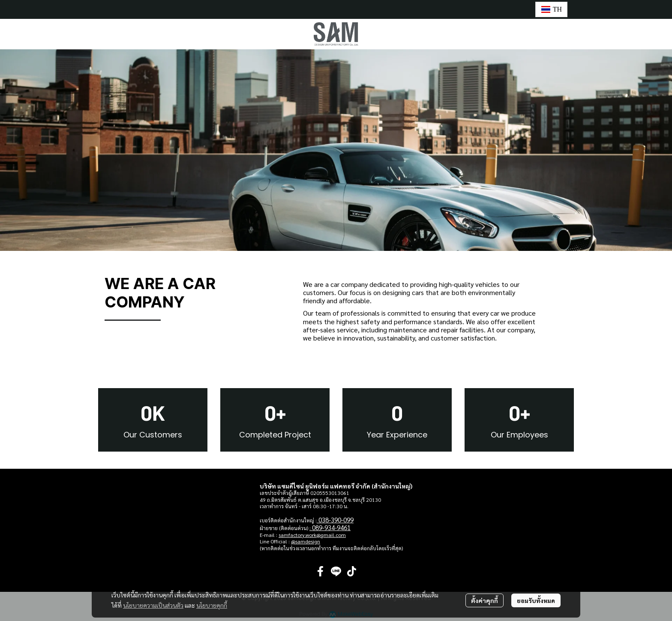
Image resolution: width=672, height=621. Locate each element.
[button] (551, 9)
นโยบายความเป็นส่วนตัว (153, 605)
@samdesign (306, 541)
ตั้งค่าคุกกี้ (484, 600)
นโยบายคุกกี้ (212, 605)
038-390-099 (336, 520)
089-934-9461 (331, 527)
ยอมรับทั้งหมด (536, 600)
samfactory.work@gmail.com (312, 535)
